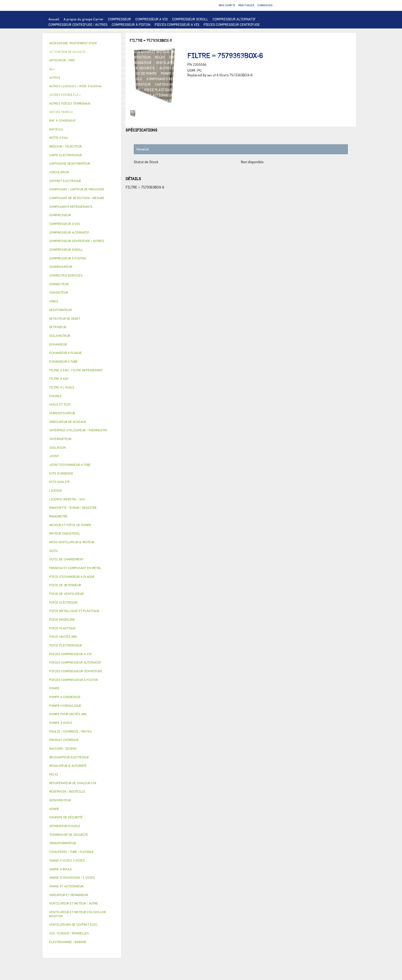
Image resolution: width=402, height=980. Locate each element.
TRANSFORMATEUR (63, 62)
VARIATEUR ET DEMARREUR (104, 57)
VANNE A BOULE (258, 95)
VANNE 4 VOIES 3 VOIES (196, 95)
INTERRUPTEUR (181, 57)
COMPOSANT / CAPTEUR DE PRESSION (226, 79)
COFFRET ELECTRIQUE (230, 57)
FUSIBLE (116, 62)
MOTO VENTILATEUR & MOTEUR (174, 46)
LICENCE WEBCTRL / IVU (197, 106)
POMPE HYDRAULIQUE (230, 68)
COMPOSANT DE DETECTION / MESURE (78, 41)
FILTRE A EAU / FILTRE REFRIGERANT (77, 122)
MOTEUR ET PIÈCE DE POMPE (134, 73)
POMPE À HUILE (130, 79)
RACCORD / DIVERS (107, 117)
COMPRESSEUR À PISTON (131, 24)
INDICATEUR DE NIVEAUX (68, 117)
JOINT (267, 111)
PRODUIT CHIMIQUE (193, 111)
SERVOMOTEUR (230, 95)
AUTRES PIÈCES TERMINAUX (148, 117)
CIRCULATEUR (97, 73)
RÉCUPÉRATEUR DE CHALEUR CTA (129, 106)
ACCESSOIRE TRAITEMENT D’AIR (147, 100)
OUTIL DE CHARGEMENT (211, 35)
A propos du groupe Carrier (84, 19)
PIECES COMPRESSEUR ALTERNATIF (76, 30)
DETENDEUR (264, 84)
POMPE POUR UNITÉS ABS (181, 73)
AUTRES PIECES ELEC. (176, 68)
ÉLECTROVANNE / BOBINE (68, 100)
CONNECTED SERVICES (91, 68)
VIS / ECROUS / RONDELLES (195, 117)
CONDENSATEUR (139, 62)
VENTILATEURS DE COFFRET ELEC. (182, 62)
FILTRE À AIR (187, 100)
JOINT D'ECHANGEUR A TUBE (123, 46)
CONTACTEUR (140, 57)
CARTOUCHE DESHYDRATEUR (177, 84)
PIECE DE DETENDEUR (65, 90)
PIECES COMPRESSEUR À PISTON (134, 30)
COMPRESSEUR (119, 19)
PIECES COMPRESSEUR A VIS (177, 24)
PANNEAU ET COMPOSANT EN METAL (204, 90)
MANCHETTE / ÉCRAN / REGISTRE (74, 106)
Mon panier (247, 5)
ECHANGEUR (131, 41)
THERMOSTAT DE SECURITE (134, 68)
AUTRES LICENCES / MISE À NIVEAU (76, 111)
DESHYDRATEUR (138, 84)
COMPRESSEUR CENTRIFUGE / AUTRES (78, 24)
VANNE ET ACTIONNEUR (155, 95)
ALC (114, 41)
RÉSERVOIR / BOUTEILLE (92, 95)
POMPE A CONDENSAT (65, 73)
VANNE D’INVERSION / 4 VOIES (227, 84)
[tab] (82, 138)
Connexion (265, 5)
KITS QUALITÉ (60, 128)
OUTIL (146, 122)
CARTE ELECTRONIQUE (224, 30)
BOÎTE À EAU (58, 95)
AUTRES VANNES (104, 100)
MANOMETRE (85, 128)
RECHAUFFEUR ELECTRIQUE (249, 62)
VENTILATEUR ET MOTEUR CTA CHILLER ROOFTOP (87, 52)
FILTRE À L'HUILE (62, 79)
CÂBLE (203, 57)
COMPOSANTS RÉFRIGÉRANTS (170, 79)
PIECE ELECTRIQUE (63, 57)
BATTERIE (153, 41)
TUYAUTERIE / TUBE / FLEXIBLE (149, 111)
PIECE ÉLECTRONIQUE (66, 645)
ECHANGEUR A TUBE (220, 41)
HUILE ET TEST (216, 73)
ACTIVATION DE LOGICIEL (241, 106)
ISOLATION (124, 95)
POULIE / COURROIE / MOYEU (236, 111)
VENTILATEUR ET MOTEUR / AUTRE (156, 52)
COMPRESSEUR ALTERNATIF (234, 19)
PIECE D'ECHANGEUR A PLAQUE (73, 46)
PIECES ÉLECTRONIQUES (183, 30)
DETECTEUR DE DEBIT (65, 84)
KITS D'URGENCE (124, 122)
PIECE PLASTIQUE (158, 90)
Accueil (54, 19)
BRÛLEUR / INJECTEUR (173, 122)
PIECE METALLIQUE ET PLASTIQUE (113, 90)
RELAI (160, 57)
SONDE (218, 62)
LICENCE (166, 106)
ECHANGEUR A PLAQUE (183, 41)
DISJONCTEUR (93, 62)
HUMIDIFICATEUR (216, 100)
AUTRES (114, 111)
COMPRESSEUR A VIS (152, 19)
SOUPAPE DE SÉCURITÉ (104, 84)
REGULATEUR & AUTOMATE (168, 35)
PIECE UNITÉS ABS (210, 122)
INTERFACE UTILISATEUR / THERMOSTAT (80, 35)
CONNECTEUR (59, 68)
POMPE (203, 68)
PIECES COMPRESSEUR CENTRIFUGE (232, 24)
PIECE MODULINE (242, 122)
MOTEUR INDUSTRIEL (203, 52)
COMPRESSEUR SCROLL (190, 19)
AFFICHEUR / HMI (129, 35)
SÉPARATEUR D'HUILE (97, 79)
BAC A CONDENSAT (251, 90)
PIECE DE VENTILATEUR (243, 52)
